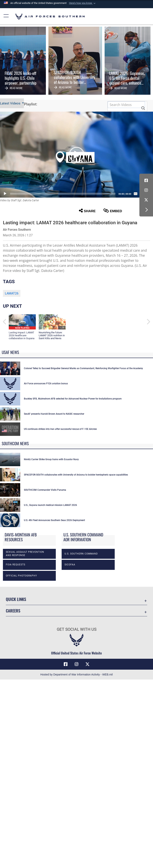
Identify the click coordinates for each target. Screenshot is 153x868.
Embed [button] (113, 211)
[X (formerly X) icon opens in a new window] (146, 200)
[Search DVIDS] (126, 105)
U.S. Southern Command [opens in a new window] (81, 632)
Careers (13, 689)
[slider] (63, 194)
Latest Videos (11, 103)
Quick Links (16, 678)
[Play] (5, 194)
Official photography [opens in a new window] (21, 654)
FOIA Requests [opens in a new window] (16, 643)
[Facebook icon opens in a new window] (146, 180)
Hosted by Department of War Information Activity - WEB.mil (76, 753)
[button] (83, 3)
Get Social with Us (77, 708)
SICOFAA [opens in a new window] (70, 643)
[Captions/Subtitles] (136, 194)
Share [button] (87, 211)
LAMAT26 (12, 293)
